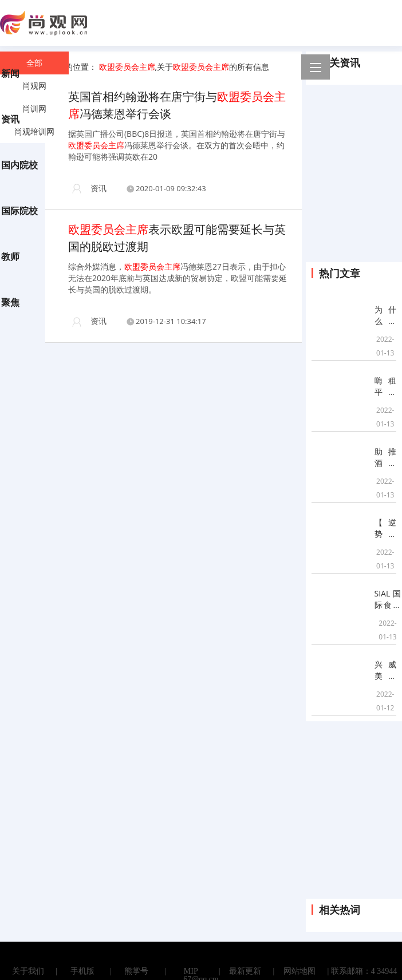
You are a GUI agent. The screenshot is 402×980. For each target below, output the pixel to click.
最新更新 (245, 971)
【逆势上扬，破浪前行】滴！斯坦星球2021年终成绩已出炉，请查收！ (385, 528)
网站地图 (299, 971)
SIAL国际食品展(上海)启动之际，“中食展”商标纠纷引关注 (388, 599)
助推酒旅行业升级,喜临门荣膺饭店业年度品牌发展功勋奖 (385, 457)
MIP (191, 971)
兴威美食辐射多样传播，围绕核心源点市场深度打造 (385, 670)
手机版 (82, 971)
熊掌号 (136, 971)
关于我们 (28, 971)
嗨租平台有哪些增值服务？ (385, 386)
